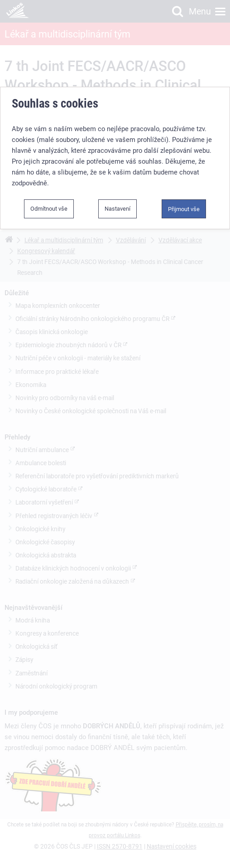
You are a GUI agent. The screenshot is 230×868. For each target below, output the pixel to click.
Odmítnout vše (49, 209)
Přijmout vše (184, 209)
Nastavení (117, 209)
